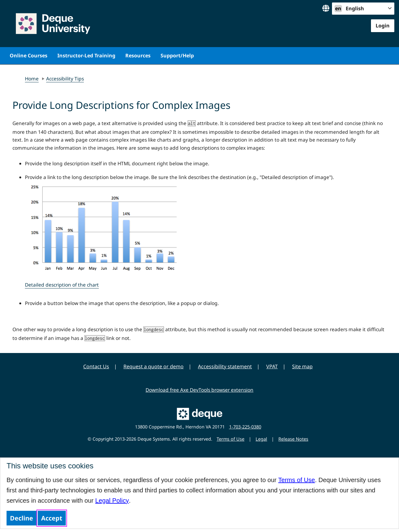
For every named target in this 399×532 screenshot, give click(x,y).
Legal (261, 439)
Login (383, 26)
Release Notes (293, 439)
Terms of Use (297, 480)
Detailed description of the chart (62, 285)
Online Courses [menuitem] (29, 56)
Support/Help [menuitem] (177, 56)
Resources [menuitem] (138, 56)
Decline (22, 518)
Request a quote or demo (154, 366)
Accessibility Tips (65, 79)
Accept (52, 518)
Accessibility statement (225, 366)
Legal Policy (112, 501)
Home (32, 79)
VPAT (272, 366)
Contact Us (96, 366)
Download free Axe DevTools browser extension (199, 390)
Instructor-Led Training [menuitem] (86, 56)
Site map (302, 366)
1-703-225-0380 (245, 427)
